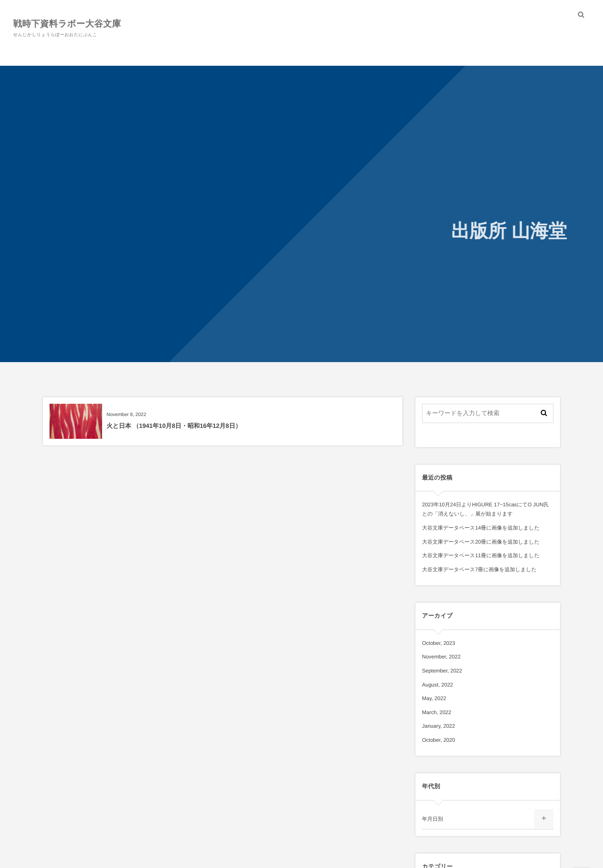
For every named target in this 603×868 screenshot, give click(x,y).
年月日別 (433, 819)
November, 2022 (441, 657)
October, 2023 (438, 643)
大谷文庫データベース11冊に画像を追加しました (481, 555)
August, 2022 (438, 685)
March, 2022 (437, 712)
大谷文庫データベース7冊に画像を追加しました (479, 569)
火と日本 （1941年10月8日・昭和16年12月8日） (174, 426)
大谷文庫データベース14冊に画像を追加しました (481, 528)
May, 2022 (434, 698)
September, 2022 (442, 671)
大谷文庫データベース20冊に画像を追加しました (481, 542)
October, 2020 (438, 740)
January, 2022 (438, 726)
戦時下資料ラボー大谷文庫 (67, 23)
